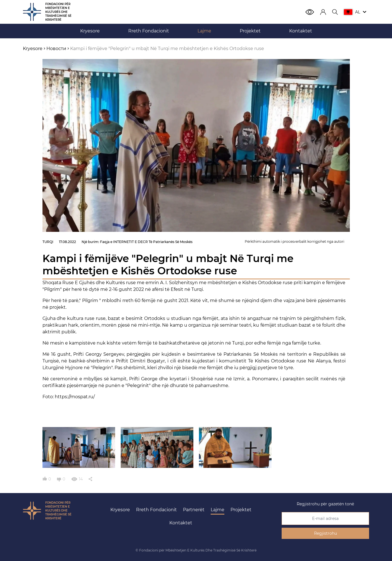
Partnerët (194, 510)
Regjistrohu (326, 533)
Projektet (241, 510)
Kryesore (120, 510)
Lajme (218, 510)
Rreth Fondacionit (156, 510)
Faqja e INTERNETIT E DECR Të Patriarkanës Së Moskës (146, 242)
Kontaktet (181, 523)
